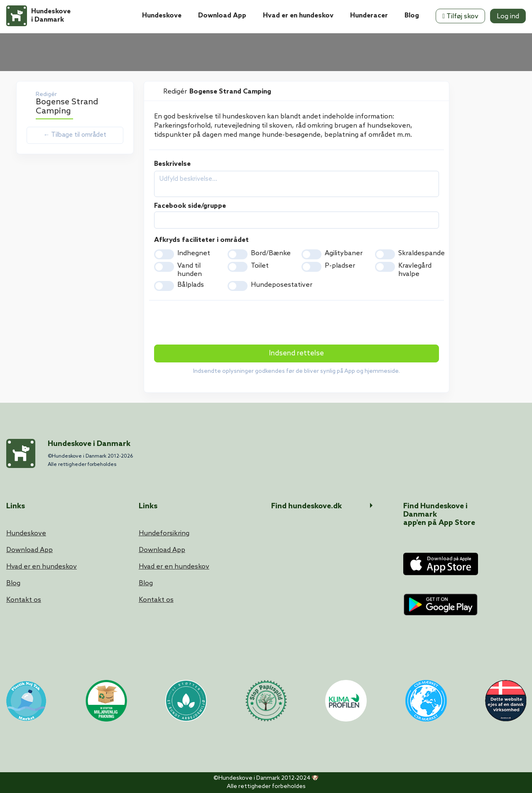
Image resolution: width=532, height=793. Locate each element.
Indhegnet (194, 253)
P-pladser (340, 266)
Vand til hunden (190, 270)
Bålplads (191, 285)
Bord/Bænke (271, 253)
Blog (412, 16)
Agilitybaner (344, 253)
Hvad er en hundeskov (298, 16)
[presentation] (217, 323)
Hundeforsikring (164, 533)
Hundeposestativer (282, 285)
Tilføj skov (460, 16)
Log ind (508, 16)
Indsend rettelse (297, 353)
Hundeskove (162, 16)
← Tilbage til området (75, 135)
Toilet (260, 266)
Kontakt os (24, 600)
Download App (222, 16)
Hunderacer (369, 16)
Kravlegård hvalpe (415, 270)
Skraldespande (422, 253)
